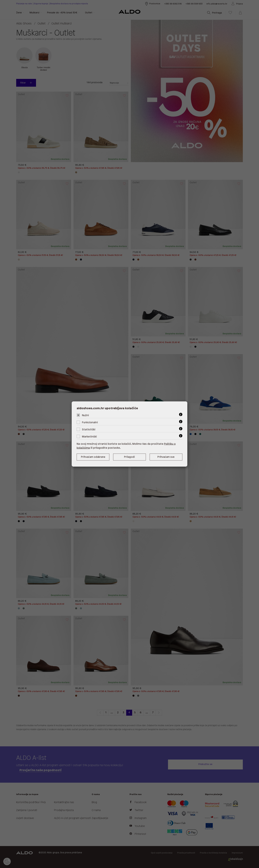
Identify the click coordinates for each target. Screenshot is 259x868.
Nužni (85, 415)
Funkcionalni (90, 423)
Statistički (89, 430)
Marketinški (89, 437)
